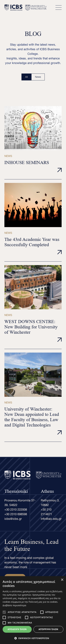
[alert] (33, 610)
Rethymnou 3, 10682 (50, 502)
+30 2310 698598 (16, 514)
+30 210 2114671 (46, 511)
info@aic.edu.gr (51, 518)
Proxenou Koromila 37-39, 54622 (20, 502)
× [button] (62, 580)
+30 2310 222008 (16, 509)
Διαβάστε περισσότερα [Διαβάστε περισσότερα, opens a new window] (14, 605)
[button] (33, 638)
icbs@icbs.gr (13, 518)
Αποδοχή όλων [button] (17, 629)
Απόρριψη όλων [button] (48, 629)
